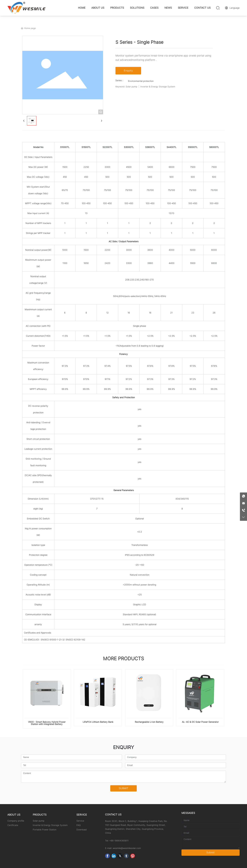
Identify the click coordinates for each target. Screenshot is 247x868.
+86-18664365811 (119, 841)
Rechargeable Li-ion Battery (149, 722)
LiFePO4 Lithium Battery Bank (98, 722)
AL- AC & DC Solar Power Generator (200, 722)
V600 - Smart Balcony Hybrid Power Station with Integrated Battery (47, 723)
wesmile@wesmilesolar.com (127, 848)
